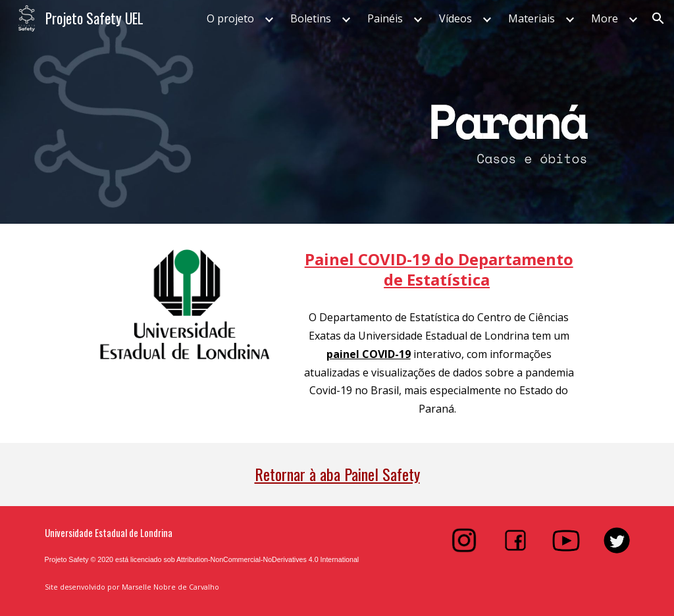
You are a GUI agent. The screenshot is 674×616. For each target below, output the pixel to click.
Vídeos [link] (455, 18)
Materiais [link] (531, 18)
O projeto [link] (230, 18)
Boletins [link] (311, 18)
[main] (439, 269)
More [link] (605, 18)
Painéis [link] (385, 18)
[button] (658, 18)
